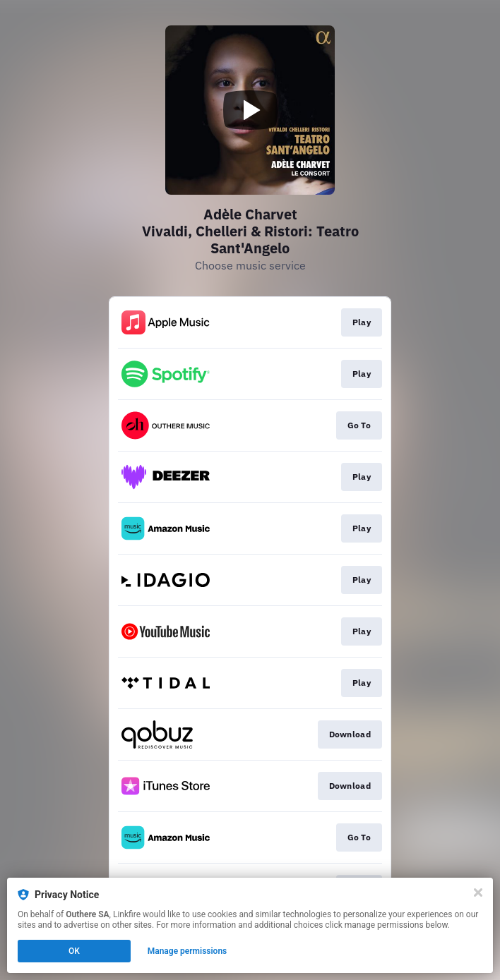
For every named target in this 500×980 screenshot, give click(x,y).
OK (74, 951)
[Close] (478, 893)
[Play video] (250, 110)
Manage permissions (187, 951)
